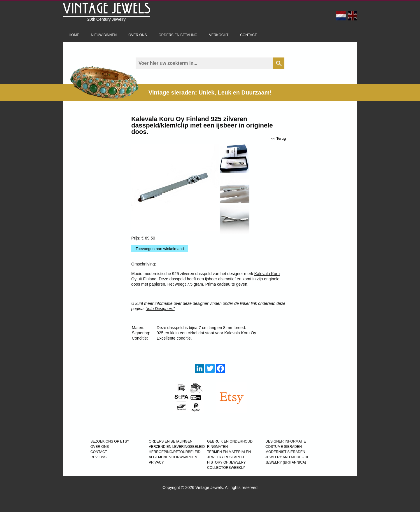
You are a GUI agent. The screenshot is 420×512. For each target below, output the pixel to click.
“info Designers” (160, 309)
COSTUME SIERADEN (284, 447)
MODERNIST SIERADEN (285, 452)
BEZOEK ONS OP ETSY (110, 441)
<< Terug (279, 139)
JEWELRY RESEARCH (225, 457)
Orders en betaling (178, 35)
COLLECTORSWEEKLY (226, 468)
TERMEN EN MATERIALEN (229, 452)
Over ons (138, 35)
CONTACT (99, 452)
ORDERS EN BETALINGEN (171, 441)
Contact (248, 35)
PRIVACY (156, 462)
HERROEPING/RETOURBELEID (175, 452)
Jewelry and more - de (287, 457)
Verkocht (219, 35)
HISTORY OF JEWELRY (226, 462)
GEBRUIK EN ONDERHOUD (230, 441)
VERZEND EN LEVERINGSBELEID (177, 447)
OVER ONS (100, 447)
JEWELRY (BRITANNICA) (286, 462)
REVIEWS (98, 457)
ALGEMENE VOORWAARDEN (173, 457)
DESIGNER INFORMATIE (286, 441)
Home (74, 35)
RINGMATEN (217, 447)
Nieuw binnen (104, 35)
